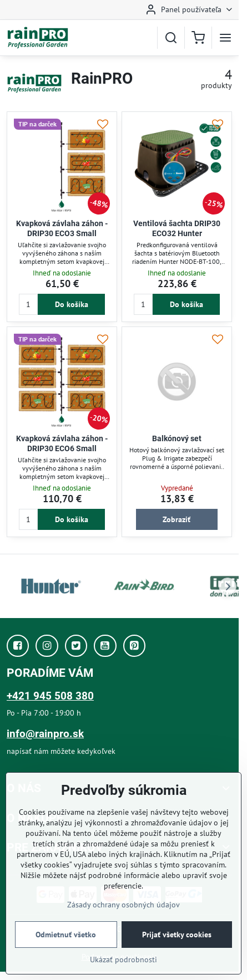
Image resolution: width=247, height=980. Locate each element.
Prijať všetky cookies (177, 935)
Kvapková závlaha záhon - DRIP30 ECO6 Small (62, 443)
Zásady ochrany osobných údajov (123, 905)
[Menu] (225, 38)
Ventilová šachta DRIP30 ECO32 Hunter (177, 228)
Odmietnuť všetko (66, 935)
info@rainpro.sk (45, 734)
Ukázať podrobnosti (123, 959)
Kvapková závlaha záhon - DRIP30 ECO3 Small (62, 228)
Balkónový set (177, 438)
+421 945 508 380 (50, 696)
